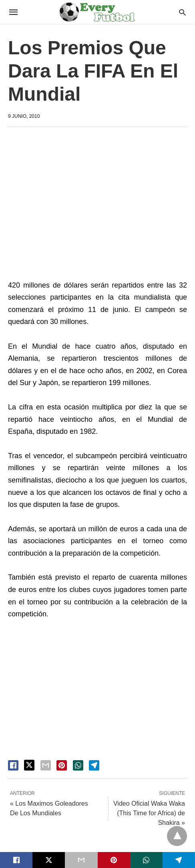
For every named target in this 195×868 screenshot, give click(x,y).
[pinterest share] (62, 765)
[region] (102, 201)
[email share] (46, 765)
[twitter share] (29, 765)
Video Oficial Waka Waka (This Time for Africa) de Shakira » (149, 813)
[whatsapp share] (78, 765)
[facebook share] (13, 765)
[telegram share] (94, 765)
